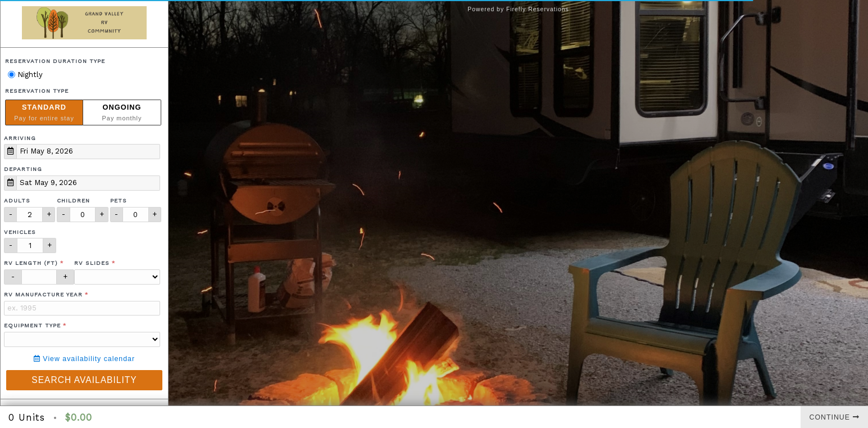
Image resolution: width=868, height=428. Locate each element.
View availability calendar (84, 359)
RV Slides (92, 263)
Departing (23, 169)
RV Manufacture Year (43, 294)
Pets (119, 201)
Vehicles (20, 232)
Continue (835, 417)
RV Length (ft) (31, 263)
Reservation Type (37, 91)
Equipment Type (32, 325)
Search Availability (84, 380)
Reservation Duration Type (55, 61)
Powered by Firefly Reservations (518, 9)
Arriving (20, 138)
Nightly (25, 75)
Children (73, 201)
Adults (17, 201)
